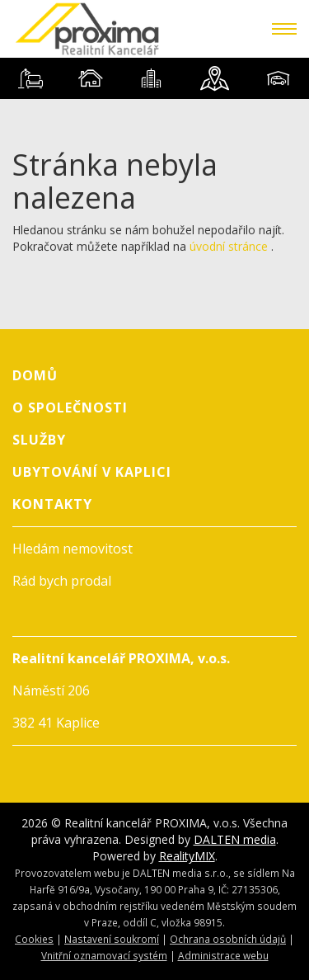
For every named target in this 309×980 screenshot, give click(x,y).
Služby (39, 440)
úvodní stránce (229, 246)
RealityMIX (187, 856)
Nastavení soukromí (112, 939)
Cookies (34, 939)
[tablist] (154, 78)
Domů (35, 375)
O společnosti (70, 408)
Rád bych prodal (62, 581)
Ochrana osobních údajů (228, 939)
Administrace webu (223, 955)
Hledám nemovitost (73, 549)
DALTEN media (235, 839)
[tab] (30, 78)
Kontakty (52, 504)
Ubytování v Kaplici (92, 472)
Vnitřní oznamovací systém (104, 955)
